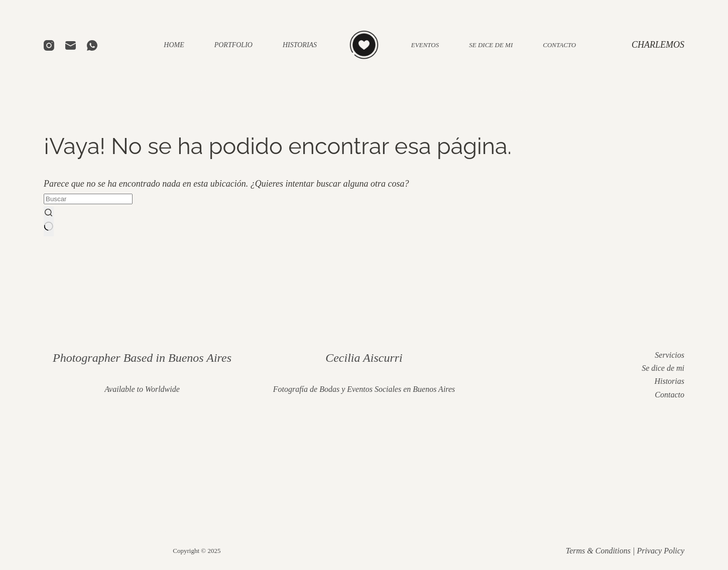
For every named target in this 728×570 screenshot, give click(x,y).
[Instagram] (49, 45)
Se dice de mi (663, 368)
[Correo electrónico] (71, 45)
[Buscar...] (88, 199)
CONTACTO (559, 45)
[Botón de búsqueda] (49, 221)
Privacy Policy (660, 551)
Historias (669, 381)
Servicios (670, 355)
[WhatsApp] (92, 45)
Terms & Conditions (598, 551)
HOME (174, 45)
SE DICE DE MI (491, 45)
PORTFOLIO (233, 45)
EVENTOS (425, 45)
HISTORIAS (300, 45)
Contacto (670, 395)
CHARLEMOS (658, 45)
